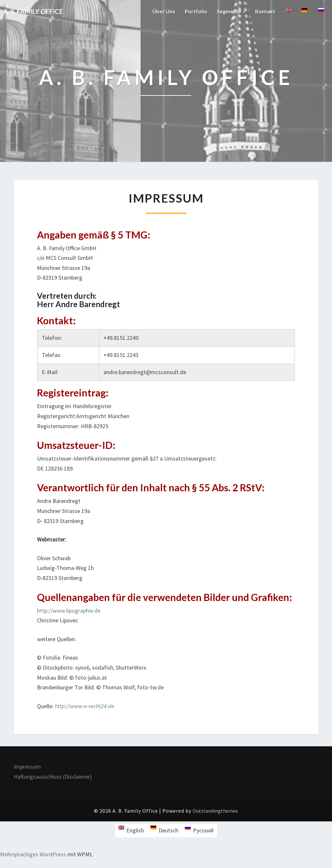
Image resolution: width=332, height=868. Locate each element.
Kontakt (265, 11)
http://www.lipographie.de (69, 611)
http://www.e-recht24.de (84, 706)
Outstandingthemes (215, 811)
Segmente (231, 11)
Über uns (164, 11)
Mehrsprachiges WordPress (33, 854)
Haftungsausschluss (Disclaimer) (53, 777)
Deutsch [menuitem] (168, 830)
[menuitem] (288, 13)
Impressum (27, 767)
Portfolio (196, 11)
